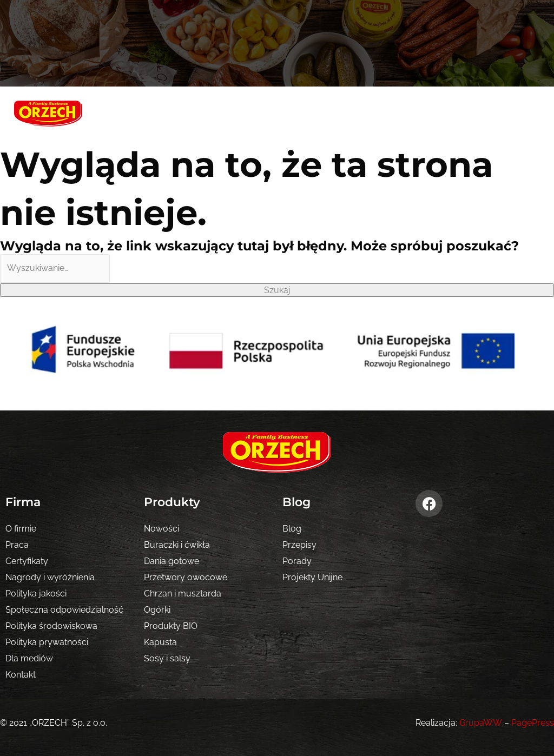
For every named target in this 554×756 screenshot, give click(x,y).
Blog (292, 529)
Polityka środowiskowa (51, 626)
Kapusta (160, 642)
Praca (17, 545)
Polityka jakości (36, 593)
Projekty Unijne (312, 577)
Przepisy (299, 545)
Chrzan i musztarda (183, 593)
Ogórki (157, 610)
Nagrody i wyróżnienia (50, 577)
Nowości (161, 529)
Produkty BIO (171, 626)
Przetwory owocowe (186, 577)
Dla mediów (29, 658)
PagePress (533, 723)
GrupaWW (481, 723)
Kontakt (21, 675)
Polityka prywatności (47, 642)
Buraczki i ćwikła (177, 545)
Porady (297, 561)
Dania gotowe (172, 561)
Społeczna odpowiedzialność (64, 610)
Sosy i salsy (167, 658)
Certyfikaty (27, 561)
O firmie (21, 529)
